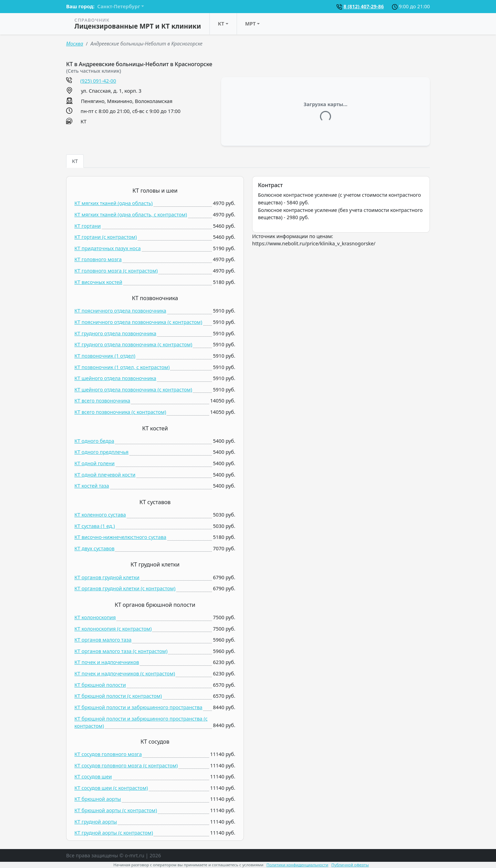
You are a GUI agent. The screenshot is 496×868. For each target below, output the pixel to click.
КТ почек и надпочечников (107, 662)
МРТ (251, 24)
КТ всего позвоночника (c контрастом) (120, 412)
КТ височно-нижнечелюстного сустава (120, 537)
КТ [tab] (75, 161)
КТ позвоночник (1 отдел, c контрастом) (122, 367)
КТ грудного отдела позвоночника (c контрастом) (133, 344)
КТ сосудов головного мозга (108, 754)
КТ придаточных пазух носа (108, 248)
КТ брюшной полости (100, 685)
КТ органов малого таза (103, 640)
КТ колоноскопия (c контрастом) (113, 629)
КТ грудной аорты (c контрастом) (114, 833)
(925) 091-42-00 (98, 81)
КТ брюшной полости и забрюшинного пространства (138, 707)
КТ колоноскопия (95, 617)
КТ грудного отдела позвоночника (115, 333)
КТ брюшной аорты (98, 799)
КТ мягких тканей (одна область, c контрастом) (131, 215)
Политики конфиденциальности (298, 865)
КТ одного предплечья (101, 452)
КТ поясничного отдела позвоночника (120, 311)
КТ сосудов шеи (93, 777)
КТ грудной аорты (96, 822)
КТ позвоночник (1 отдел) (105, 356)
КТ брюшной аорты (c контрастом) (116, 810)
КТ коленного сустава (100, 515)
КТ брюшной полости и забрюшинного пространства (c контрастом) (141, 722)
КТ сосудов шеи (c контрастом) (111, 788)
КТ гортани (88, 226)
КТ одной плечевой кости (105, 475)
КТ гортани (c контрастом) (106, 237)
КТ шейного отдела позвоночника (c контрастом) (133, 390)
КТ (221, 24)
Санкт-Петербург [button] (118, 6)
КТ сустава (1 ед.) (95, 526)
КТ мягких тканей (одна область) (113, 203)
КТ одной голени (95, 463)
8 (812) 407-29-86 (364, 6)
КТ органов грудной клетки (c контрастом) (125, 588)
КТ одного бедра (94, 441)
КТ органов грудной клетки (107, 577)
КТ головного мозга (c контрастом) (116, 271)
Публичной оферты (350, 865)
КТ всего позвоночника (102, 401)
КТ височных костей (98, 282)
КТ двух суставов (94, 548)
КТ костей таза (92, 486)
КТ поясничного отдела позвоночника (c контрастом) (138, 322)
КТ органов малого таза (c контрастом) (121, 651)
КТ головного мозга (98, 259)
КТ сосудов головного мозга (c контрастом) (126, 765)
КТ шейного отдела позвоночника (115, 378)
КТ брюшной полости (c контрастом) (118, 696)
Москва (75, 44)
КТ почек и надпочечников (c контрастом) (125, 673)
